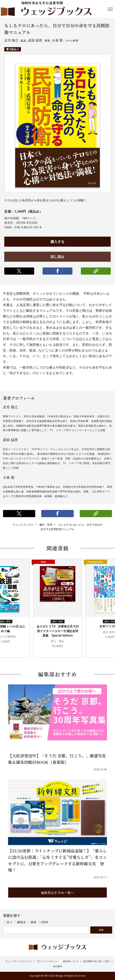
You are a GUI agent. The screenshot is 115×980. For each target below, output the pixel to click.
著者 (33, 922)
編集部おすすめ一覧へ (57, 892)
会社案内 (58, 966)
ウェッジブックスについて (18, 961)
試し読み (58, 257)
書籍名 (21, 922)
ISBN (43, 922)
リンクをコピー (96, 271)
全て (9, 922)
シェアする (57, 271)
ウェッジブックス (23, 525)
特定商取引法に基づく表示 (96, 961)
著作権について (71, 961)
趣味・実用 (46, 525)
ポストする (19, 271)
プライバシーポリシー (47, 961)
